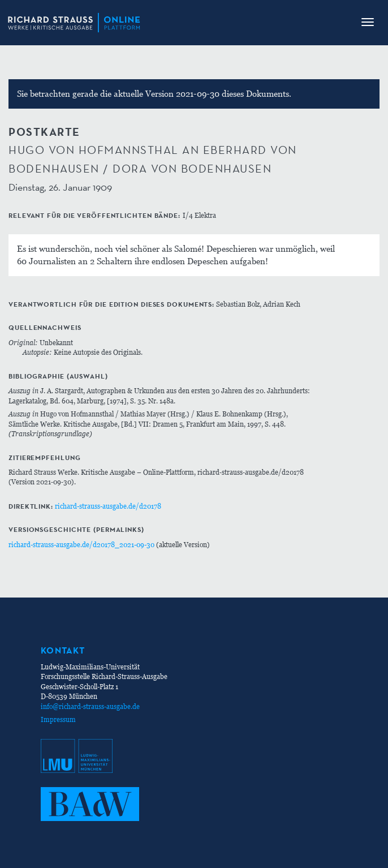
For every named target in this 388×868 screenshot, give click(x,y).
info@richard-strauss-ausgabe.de (90, 706)
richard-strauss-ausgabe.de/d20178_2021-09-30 (81, 545)
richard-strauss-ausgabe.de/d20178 (108, 506)
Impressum (58, 719)
